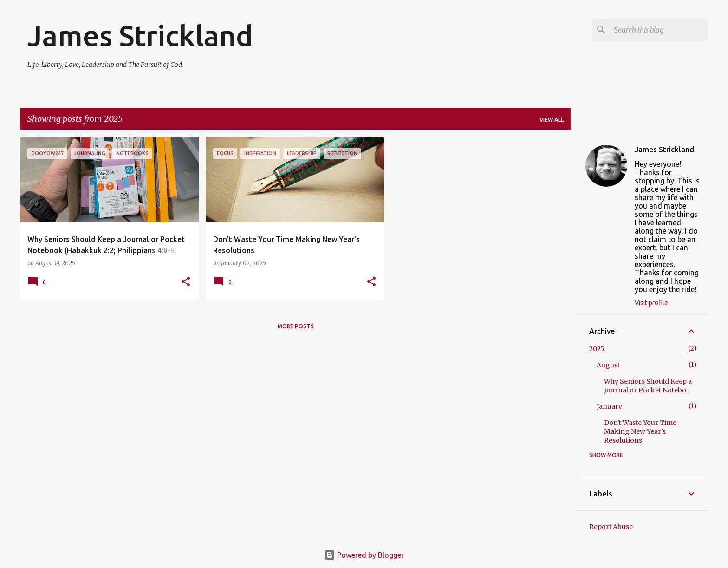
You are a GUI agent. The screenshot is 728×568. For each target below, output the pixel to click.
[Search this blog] (659, 30)
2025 (597, 349)
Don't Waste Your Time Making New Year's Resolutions (640, 431)
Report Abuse (611, 527)
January (609, 406)
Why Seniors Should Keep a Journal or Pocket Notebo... (648, 386)
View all (552, 120)
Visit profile (651, 303)
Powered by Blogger (364, 555)
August (608, 365)
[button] (186, 282)
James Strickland (140, 35)
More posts (296, 326)
